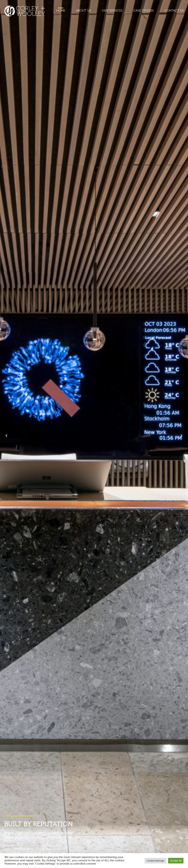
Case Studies (144, 11)
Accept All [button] (176, 861)
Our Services (112, 11)
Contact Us (174, 11)
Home (61, 11)
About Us (84, 11)
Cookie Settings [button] (155, 861)
